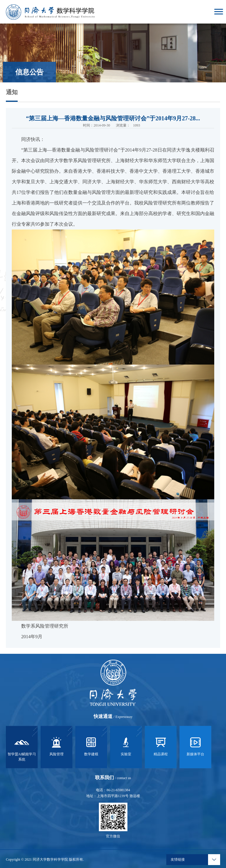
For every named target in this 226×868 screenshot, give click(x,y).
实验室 (126, 746)
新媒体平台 (195, 746)
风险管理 (56, 746)
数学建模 (91, 746)
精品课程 (161, 746)
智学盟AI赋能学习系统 (22, 748)
